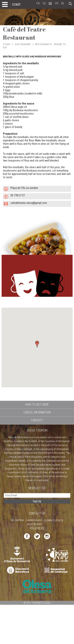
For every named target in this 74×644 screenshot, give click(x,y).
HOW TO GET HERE (37, 405)
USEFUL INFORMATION (37, 412)
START (16, 5)
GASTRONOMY (23, 44)
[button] (37, 344)
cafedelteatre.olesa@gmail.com (29, 203)
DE (63, 3)
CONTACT (37, 420)
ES (44, 3)
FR (57, 3)
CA (38, 3)
